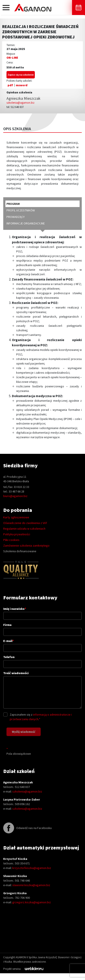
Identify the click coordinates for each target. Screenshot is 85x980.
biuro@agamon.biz (15, 496)
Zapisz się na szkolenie (21, 75)
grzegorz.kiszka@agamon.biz (32, 902)
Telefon (42, 660)
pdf (10, 85)
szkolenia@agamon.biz (20, 103)
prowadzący (16, 217)
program (13, 204)
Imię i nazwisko (42, 612)
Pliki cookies (11, 540)
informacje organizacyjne (26, 223)
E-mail (42, 644)
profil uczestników (21, 210)
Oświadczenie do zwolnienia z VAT (25, 523)
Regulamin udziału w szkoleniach (24, 529)
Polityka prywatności (17, 534)
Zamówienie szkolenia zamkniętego (26, 546)
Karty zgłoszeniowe (16, 517)
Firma (42, 628)
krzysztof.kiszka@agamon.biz (32, 868)
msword (22, 85)
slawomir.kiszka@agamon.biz (31, 885)
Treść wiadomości (42, 690)
